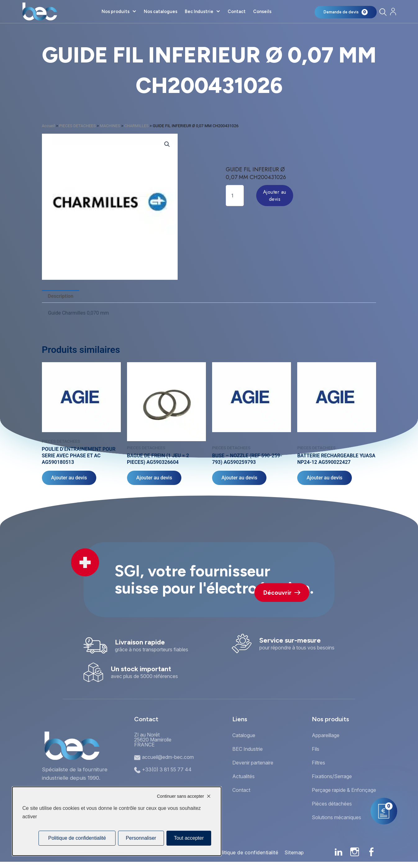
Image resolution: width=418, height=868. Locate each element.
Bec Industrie (199, 12)
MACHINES (110, 126)
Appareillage (326, 735)
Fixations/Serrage (332, 776)
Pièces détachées (332, 804)
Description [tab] (61, 296)
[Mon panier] (346, 12)
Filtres (318, 763)
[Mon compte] (393, 12)
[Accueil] (40, 12)
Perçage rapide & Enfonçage (344, 790)
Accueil (48, 126)
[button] (167, 144)
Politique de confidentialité (247, 852)
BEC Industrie (248, 749)
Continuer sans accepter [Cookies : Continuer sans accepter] (180, 796)
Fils (316, 749)
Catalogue (244, 735)
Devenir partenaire (253, 763)
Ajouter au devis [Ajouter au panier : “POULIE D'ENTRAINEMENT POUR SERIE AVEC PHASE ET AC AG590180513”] (69, 478)
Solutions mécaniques (336, 817)
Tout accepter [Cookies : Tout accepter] (189, 838)
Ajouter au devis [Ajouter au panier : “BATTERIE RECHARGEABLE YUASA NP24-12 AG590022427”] (324, 478)
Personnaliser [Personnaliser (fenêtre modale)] (141, 838)
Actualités (243, 776)
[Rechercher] (383, 12)
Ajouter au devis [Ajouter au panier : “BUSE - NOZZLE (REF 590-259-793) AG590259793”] (239, 478)
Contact (237, 12)
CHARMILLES (136, 126)
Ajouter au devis (275, 196)
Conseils (262, 12)
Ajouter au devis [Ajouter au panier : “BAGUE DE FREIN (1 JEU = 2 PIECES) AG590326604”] (154, 478)
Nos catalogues (161, 12)
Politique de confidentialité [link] (77, 838)
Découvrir (282, 593)
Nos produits (116, 12)
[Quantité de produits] (235, 196)
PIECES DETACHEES (77, 126)
